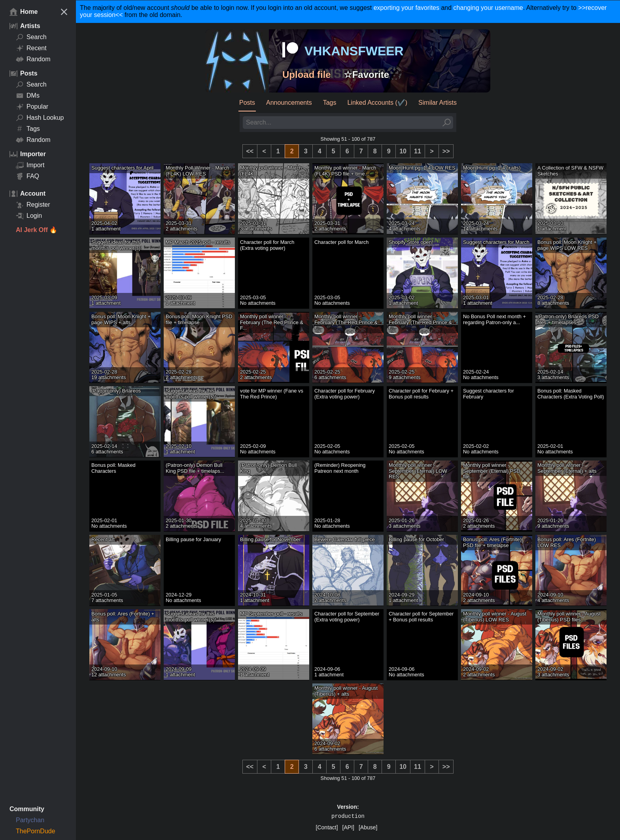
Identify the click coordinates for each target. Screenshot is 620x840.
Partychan (30, 820)
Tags (28, 129)
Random (33, 59)
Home (24, 12)
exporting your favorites (406, 8)
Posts (247, 103)
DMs (28, 96)
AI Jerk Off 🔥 (37, 230)
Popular (32, 107)
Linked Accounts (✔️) (377, 103)
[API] (348, 827)
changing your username (488, 8)
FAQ (27, 176)
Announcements (289, 103)
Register (33, 205)
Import (30, 165)
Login (29, 216)
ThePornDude (36, 831)
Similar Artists (438, 103)
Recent (31, 48)
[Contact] (327, 827)
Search (31, 37)
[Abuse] (368, 827)
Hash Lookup (40, 118)
